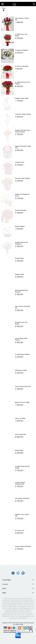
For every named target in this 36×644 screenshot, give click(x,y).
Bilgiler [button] (4, 593)
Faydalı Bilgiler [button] (7, 580)
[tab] (18, 580)
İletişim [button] (4, 588)
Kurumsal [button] (5, 584)
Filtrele (4, 9)
